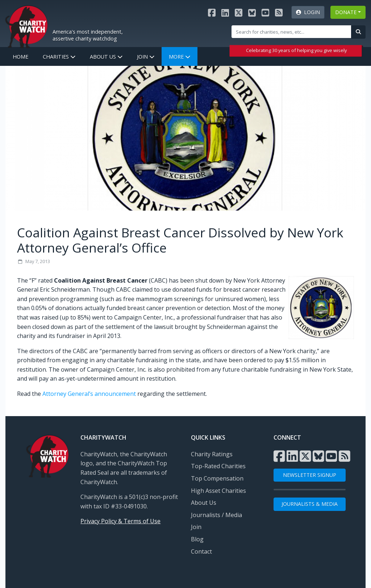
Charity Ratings (212, 454)
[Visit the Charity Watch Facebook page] (212, 12)
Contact (201, 551)
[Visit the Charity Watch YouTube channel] (265, 12)
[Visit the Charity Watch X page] (239, 12)
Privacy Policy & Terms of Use (120, 521)
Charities (59, 57)
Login (308, 12)
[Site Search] (291, 31)
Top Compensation (217, 478)
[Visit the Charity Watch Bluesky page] (252, 12)
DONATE (346, 12)
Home (20, 57)
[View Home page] (26, 26)
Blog (197, 539)
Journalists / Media (216, 515)
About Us (106, 57)
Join (146, 57)
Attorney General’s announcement (89, 394)
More (180, 57)
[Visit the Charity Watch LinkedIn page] (225, 12)
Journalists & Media (310, 504)
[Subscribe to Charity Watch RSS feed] (279, 12)
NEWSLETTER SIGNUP (310, 475)
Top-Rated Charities (218, 466)
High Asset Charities (218, 491)
